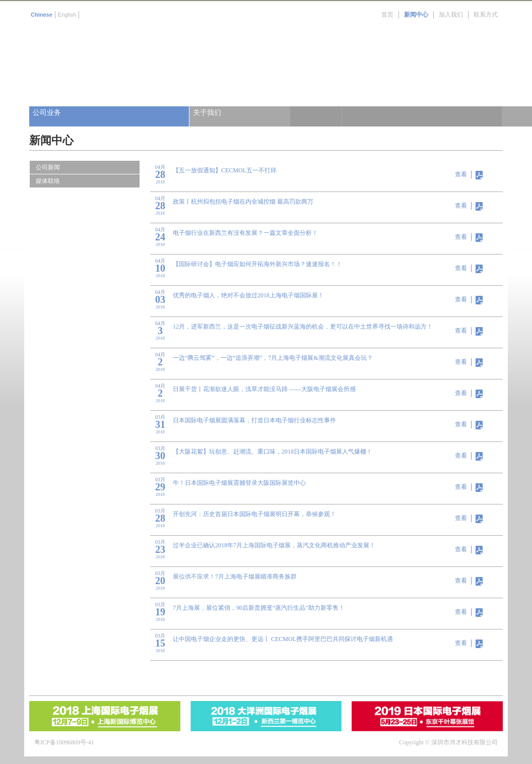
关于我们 (207, 113)
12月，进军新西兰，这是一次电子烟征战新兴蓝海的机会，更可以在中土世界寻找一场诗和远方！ (303, 327)
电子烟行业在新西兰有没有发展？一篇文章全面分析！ (245, 233)
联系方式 (486, 15)
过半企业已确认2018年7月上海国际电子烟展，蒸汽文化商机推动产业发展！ (274, 545)
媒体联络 (48, 181)
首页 (387, 15)
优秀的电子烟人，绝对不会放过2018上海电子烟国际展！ (248, 295)
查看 (461, 174)
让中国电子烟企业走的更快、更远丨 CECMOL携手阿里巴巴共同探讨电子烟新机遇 (283, 639)
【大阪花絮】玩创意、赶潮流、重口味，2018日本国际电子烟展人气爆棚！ (273, 452)
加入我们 (451, 15)
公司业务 (47, 113)
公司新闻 (48, 167)
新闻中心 (416, 15)
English (67, 15)
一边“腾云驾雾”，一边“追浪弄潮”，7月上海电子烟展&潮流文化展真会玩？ (273, 358)
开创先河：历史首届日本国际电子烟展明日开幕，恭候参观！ (254, 514)
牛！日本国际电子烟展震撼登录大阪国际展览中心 (239, 483)
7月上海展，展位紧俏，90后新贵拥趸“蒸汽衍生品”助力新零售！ (259, 608)
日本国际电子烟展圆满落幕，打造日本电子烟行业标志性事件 (254, 420)
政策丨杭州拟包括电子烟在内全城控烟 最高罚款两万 (243, 202)
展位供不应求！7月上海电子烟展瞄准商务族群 (235, 577)
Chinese (42, 15)
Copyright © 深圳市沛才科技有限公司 (448, 742)
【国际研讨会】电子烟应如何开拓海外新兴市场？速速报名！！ (257, 264)
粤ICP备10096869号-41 (64, 742)
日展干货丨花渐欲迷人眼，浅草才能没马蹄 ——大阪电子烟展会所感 (264, 389)
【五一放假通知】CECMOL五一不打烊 (225, 170)
